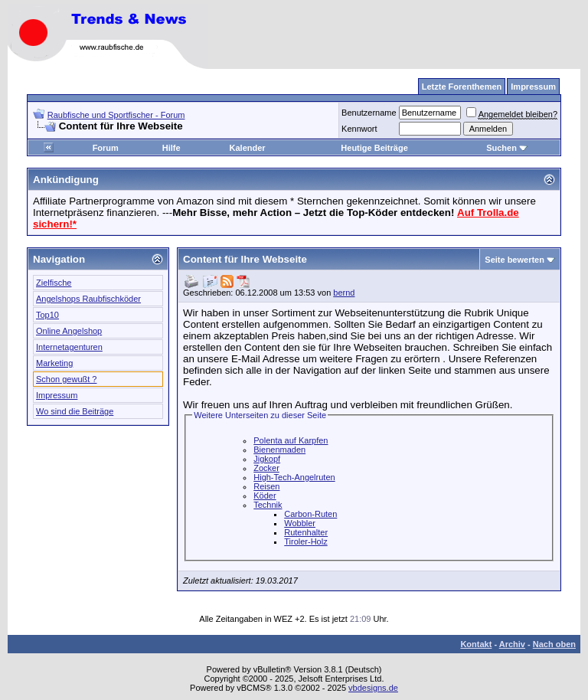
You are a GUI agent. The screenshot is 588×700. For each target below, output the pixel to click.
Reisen (266, 486)
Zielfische (54, 283)
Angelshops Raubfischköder (88, 299)
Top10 (47, 315)
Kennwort (359, 129)
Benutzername (369, 113)
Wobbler (300, 523)
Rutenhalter (306, 532)
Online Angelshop (69, 331)
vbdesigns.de (373, 688)
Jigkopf (267, 459)
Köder (265, 496)
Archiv (512, 644)
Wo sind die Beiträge (75, 411)
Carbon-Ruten (310, 514)
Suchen (507, 148)
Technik (268, 505)
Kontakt (476, 644)
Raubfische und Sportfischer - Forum (116, 115)
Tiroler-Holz (305, 541)
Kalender (248, 148)
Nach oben (554, 644)
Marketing (54, 363)
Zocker (266, 468)
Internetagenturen (69, 347)
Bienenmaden (279, 450)
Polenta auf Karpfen (291, 440)
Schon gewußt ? (67, 379)
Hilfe (171, 148)
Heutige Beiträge (374, 148)
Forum (106, 148)
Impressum (57, 395)
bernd (344, 293)
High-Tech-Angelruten (294, 477)
